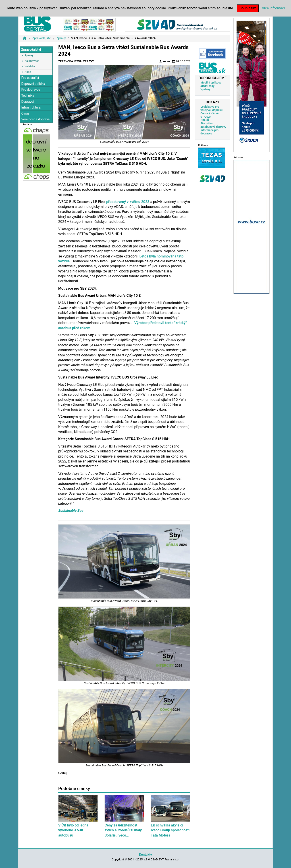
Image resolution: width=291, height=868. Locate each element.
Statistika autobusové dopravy (213, 125)
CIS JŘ (205, 120)
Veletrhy (30, 66)
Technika (28, 96)
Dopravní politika (33, 84)
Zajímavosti (32, 61)
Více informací (273, 8)
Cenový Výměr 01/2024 (210, 115)
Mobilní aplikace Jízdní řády (211, 84)
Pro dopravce (31, 90)
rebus (165, 61)
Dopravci (27, 102)
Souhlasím (248, 8)
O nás (25, 114)
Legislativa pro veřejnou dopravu (211, 108)
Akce (28, 72)
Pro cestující (30, 78)
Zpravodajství (42, 38)
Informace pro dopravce (209, 132)
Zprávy (61, 38)
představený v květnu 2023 (128, 202)
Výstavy (205, 89)
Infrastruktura (31, 108)
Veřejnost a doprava (35, 119)
